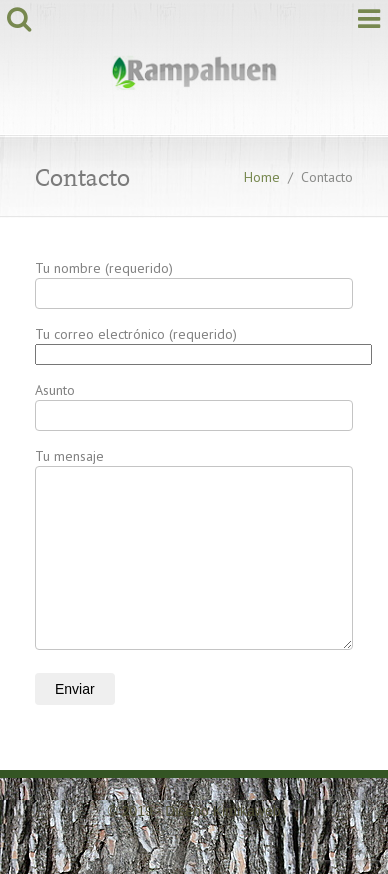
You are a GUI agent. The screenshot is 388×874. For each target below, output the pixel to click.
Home (262, 177)
